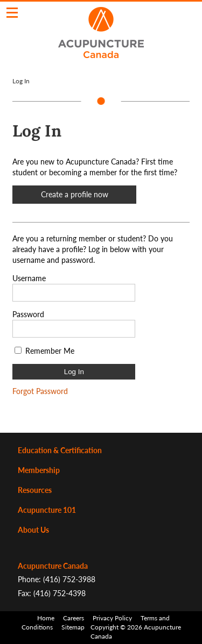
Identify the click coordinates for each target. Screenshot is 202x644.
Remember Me (50, 351)
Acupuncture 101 (47, 510)
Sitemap (73, 627)
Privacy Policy (112, 618)
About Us (33, 530)
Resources (35, 490)
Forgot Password (40, 391)
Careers (74, 618)
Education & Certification (60, 450)
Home (46, 618)
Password (28, 314)
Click (12, 13)
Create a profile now (75, 194)
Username (29, 278)
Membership (39, 470)
